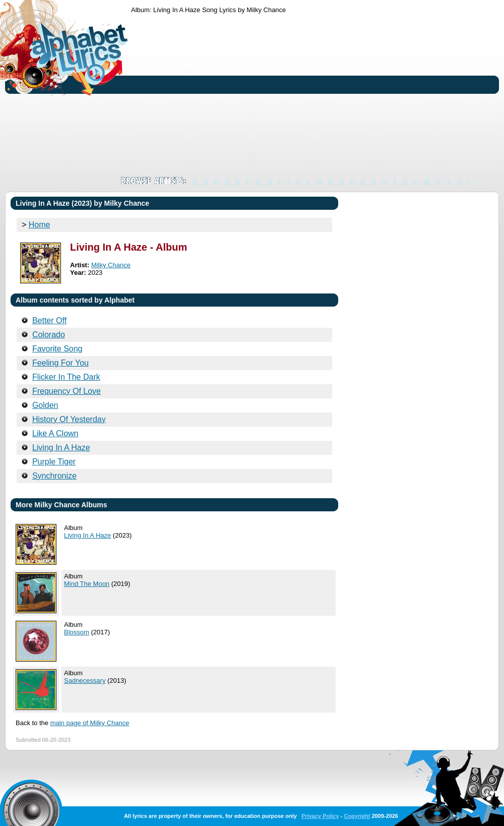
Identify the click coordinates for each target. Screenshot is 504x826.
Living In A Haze (61, 448)
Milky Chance (111, 265)
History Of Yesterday (69, 419)
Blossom (77, 632)
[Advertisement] (305, 95)
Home (40, 225)
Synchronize (54, 476)
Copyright (357, 816)
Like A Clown (55, 433)
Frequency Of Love (67, 391)
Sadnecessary (85, 681)
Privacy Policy (320, 816)
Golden (45, 405)
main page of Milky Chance (90, 723)
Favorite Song (57, 349)
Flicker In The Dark (66, 377)
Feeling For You (60, 363)
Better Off (49, 320)
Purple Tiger (54, 462)
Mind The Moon (87, 584)
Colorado (49, 335)
